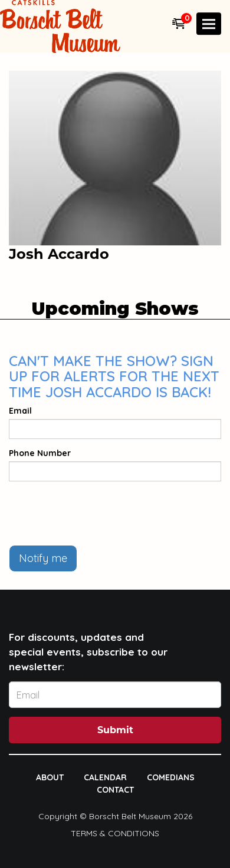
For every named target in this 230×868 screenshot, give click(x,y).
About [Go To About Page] (50, 777)
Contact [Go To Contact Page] (115, 790)
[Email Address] (115, 695)
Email (20, 411)
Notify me (43, 558)
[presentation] (98, 513)
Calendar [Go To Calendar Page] (105, 777)
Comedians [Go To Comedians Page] (171, 777)
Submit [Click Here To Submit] (115, 730)
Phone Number (40, 453)
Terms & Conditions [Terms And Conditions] (115, 833)
